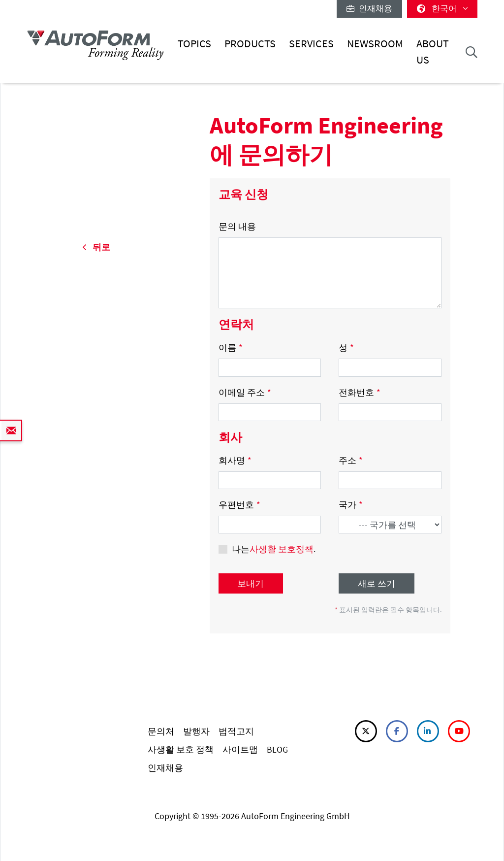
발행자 (196, 731)
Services (311, 44)
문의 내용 (237, 226)
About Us (433, 51)
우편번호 (239, 505)
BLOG (277, 749)
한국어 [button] (442, 8)
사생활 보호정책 (282, 549)
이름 (231, 348)
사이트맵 (240, 749)
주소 (351, 460)
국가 (351, 505)
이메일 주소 (245, 392)
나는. (274, 549)
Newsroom (375, 44)
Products (250, 44)
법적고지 (236, 731)
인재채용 (369, 8)
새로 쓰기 (377, 583)
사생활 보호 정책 (181, 749)
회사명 (235, 460)
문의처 (161, 731)
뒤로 (96, 247)
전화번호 (360, 392)
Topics (194, 44)
